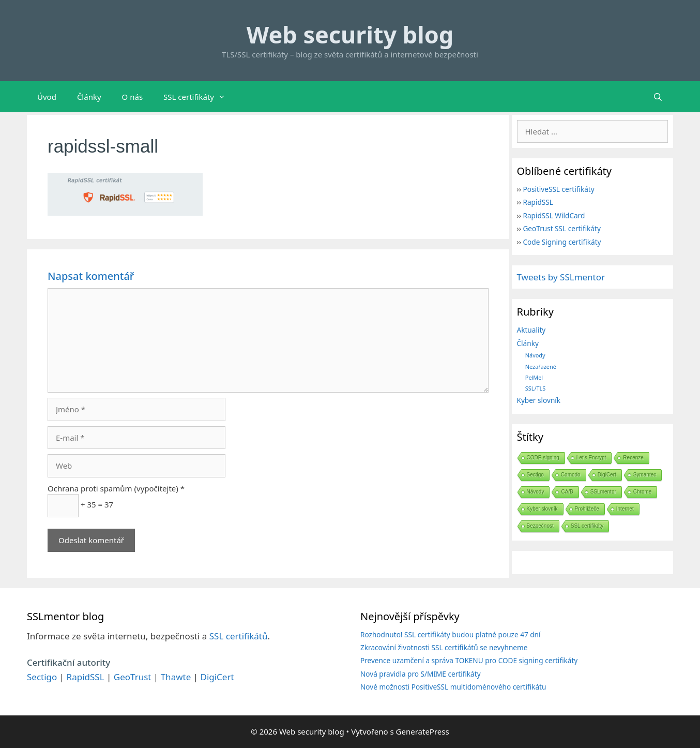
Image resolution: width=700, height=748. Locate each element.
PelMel (534, 377)
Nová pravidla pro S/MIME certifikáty (421, 674)
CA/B (567, 492)
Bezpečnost (540, 526)
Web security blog (350, 34)
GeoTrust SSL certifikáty (561, 228)
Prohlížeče (587, 509)
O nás (133, 97)
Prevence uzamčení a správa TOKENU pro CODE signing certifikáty (469, 660)
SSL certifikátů (239, 636)
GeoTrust (133, 677)
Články (89, 97)
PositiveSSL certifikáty (558, 189)
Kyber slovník (539, 400)
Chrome (643, 492)
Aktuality (531, 330)
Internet (625, 509)
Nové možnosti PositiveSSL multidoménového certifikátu (453, 687)
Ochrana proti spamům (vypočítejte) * (116, 488)
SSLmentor (603, 492)
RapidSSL (538, 202)
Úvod (47, 97)
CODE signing (543, 458)
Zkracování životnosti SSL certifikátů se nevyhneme (444, 647)
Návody (535, 355)
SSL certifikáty (200, 97)
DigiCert (607, 475)
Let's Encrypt (591, 458)
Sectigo (535, 475)
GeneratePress (423, 731)
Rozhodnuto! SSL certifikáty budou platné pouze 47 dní (451, 634)
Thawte (176, 677)
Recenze (633, 458)
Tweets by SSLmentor (561, 277)
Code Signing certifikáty (562, 242)
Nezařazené (541, 366)
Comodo (571, 475)
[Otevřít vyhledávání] (658, 97)
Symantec (645, 475)
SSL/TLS (535, 388)
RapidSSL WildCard (554, 215)
